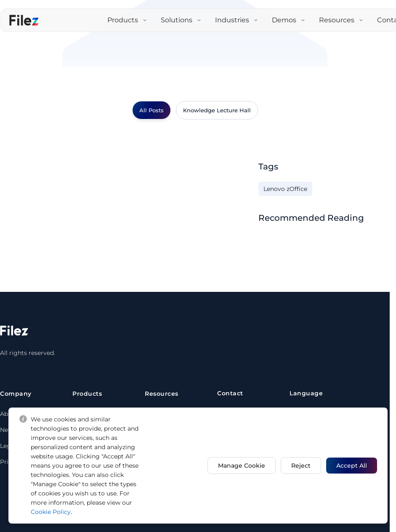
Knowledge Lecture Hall (217, 110)
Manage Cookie (238, 466)
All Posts (151, 110)
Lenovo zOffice (285, 189)
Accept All (352, 466)
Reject (299, 466)
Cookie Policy (62, 512)
